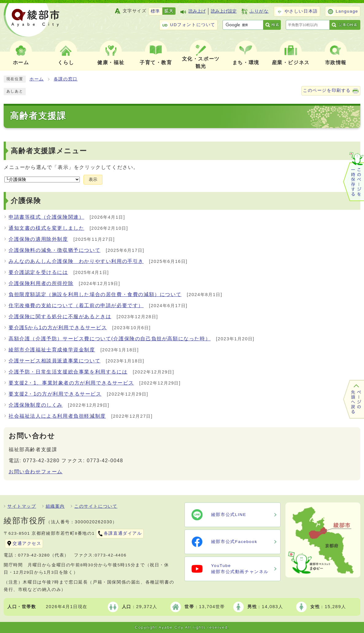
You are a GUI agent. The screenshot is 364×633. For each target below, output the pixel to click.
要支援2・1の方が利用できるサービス (55, 394)
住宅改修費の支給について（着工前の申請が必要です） (76, 305)
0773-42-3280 (34, 555)
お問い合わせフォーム (36, 472)
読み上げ (197, 11)
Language (347, 11)
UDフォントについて (193, 25)
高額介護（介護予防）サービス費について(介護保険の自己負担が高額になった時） (110, 339)
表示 (93, 180)
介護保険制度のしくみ (36, 405)
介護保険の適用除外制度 (38, 239)
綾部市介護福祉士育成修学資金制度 (52, 350)
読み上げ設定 (224, 11)
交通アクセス (27, 543)
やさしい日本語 (301, 11)
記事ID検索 (348, 25)
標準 (155, 11)
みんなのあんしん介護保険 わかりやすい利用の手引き (76, 261)
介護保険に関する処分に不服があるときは (60, 316)
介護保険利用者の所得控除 (41, 283)
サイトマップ (22, 506)
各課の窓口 (66, 79)
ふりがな (259, 11)
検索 (275, 25)
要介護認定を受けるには (38, 272)
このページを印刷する (327, 90)
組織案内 (55, 506)
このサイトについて (96, 506)
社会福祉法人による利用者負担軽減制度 (57, 416)
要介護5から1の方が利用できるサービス (58, 328)
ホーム (37, 79)
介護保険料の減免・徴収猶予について (54, 250)
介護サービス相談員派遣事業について (54, 361)
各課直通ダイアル (123, 533)
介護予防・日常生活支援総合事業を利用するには (68, 372)
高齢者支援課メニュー (49, 151)
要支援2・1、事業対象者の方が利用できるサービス (71, 383)
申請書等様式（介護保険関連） (46, 217)
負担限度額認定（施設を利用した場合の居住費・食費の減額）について (95, 294)
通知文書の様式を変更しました (46, 228)
